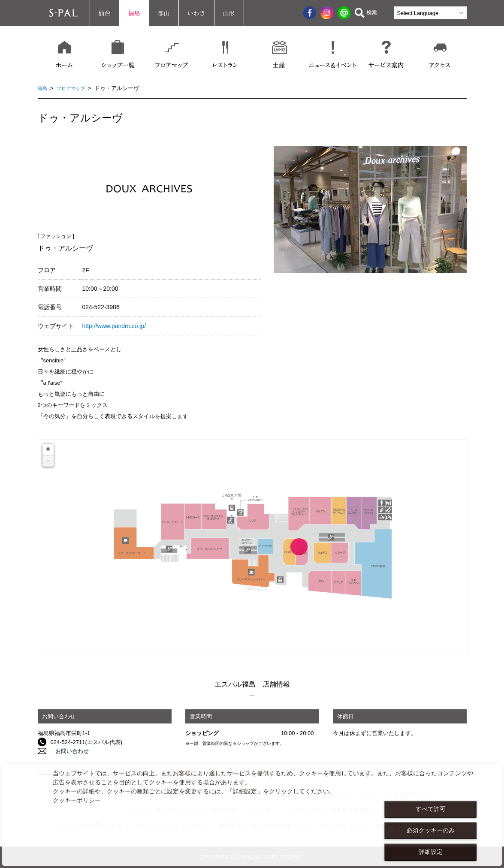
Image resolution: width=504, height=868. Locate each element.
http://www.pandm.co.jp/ (114, 326)
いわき (196, 13)
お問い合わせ (67, 751)
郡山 (164, 13)
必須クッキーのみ (431, 830)
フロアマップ (75, 88)
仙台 (105, 13)
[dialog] (252, 815)
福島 (134, 13)
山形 (229, 13)
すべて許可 (431, 809)
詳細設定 (431, 852)
